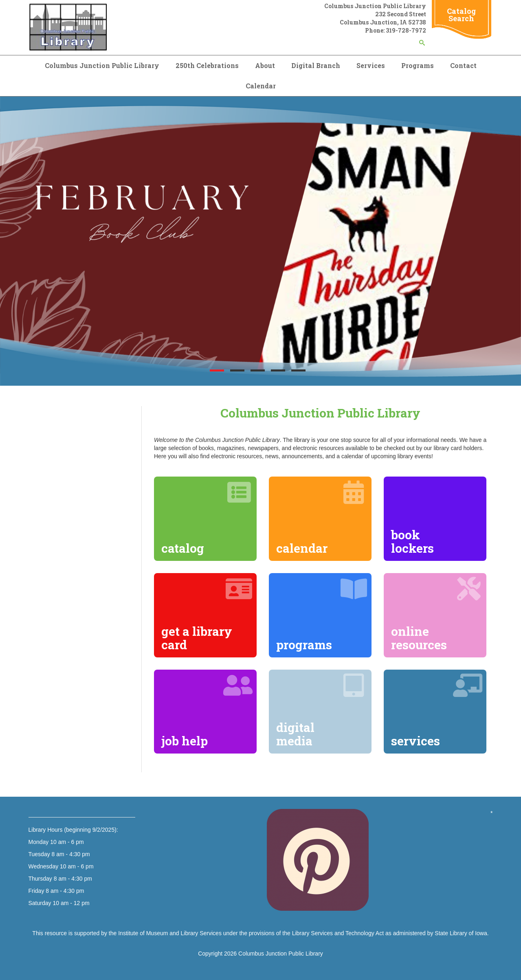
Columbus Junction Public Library (102, 65)
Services (371, 65)
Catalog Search (461, 15)
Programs (418, 65)
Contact (463, 65)
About (265, 65)
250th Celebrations (207, 65)
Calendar (261, 86)
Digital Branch (316, 65)
